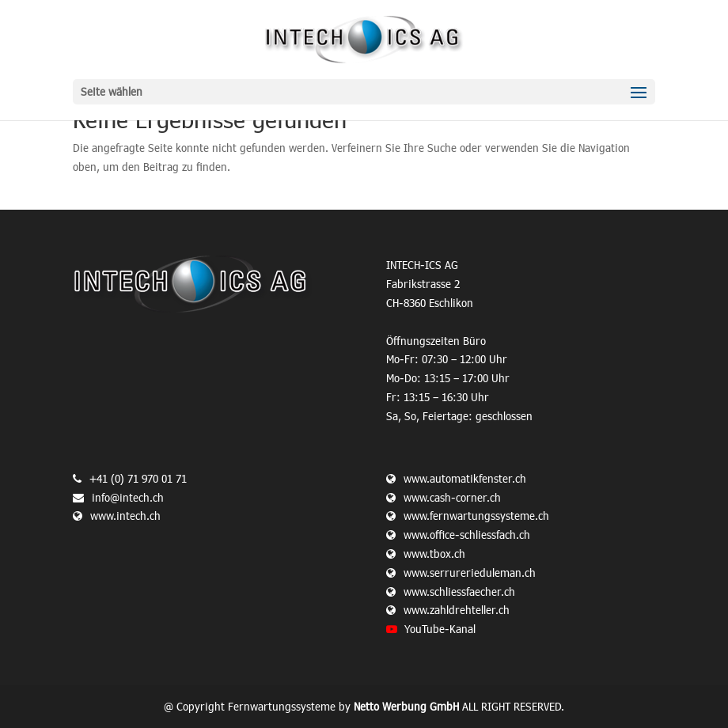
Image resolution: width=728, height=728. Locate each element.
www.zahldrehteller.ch (457, 610)
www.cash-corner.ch (452, 497)
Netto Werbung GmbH (406, 706)
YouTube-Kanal (440, 629)
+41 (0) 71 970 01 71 (138, 478)
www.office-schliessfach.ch (467, 535)
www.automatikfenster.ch (465, 478)
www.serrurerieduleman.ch (470, 573)
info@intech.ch (128, 497)
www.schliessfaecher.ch (459, 591)
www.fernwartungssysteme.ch (476, 516)
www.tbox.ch (434, 554)
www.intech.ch (117, 516)
